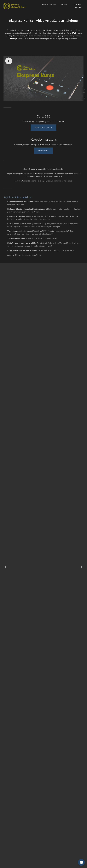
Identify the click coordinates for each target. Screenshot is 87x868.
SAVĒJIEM (78, 7)
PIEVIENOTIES (43, 154)
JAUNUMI (64, 4)
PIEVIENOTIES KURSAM (44, 131)
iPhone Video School (49, 4)
